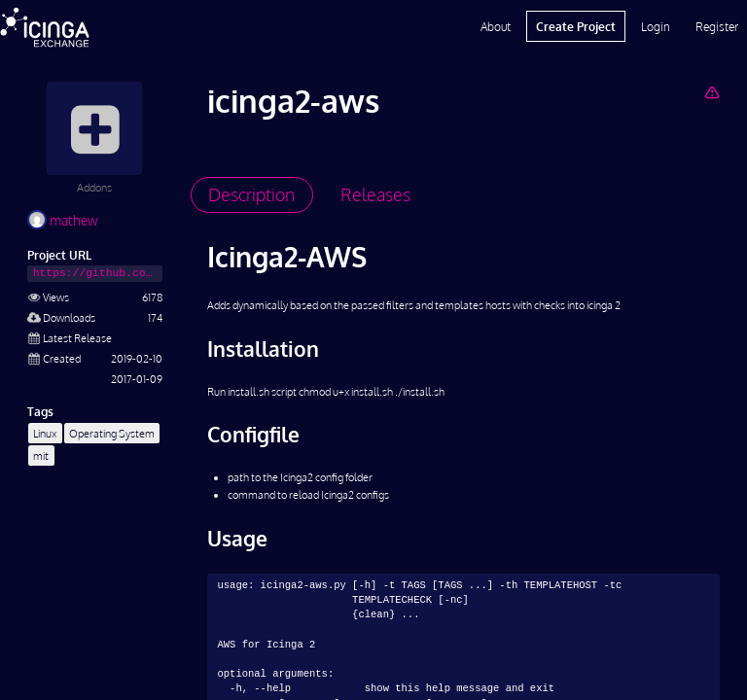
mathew (63, 220)
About (496, 26)
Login (656, 26)
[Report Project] (711, 92)
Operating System (112, 433)
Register (717, 26)
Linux (45, 433)
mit (41, 455)
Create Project (576, 26)
